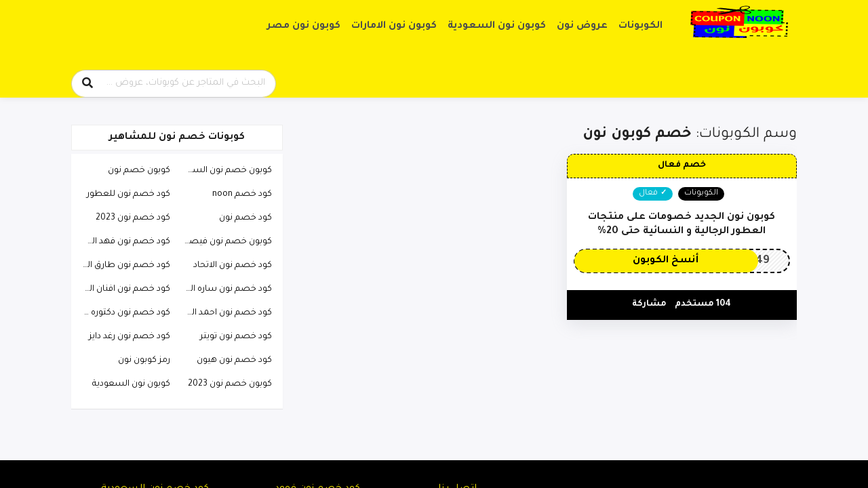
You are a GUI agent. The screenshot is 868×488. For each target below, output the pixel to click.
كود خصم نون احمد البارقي (224, 313)
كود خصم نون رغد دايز (130, 337)
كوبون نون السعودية (497, 26)
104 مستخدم (703, 304)
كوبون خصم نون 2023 (230, 384)
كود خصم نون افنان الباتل (123, 289)
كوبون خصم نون (139, 171)
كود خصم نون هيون (234, 361)
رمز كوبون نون (144, 361)
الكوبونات (640, 26)
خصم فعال (682, 165)
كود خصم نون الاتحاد (233, 266)
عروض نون (582, 26)
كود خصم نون (245, 218)
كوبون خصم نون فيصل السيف (224, 242)
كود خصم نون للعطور (129, 195)
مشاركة (649, 304)
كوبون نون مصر (304, 26)
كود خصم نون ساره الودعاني (224, 289)
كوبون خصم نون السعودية (224, 171)
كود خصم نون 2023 (133, 218)
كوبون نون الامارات (394, 26)
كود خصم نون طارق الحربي (123, 266)
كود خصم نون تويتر (236, 337)
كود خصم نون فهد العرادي (123, 242)
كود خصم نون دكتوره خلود (123, 313)
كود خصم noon (242, 195)
